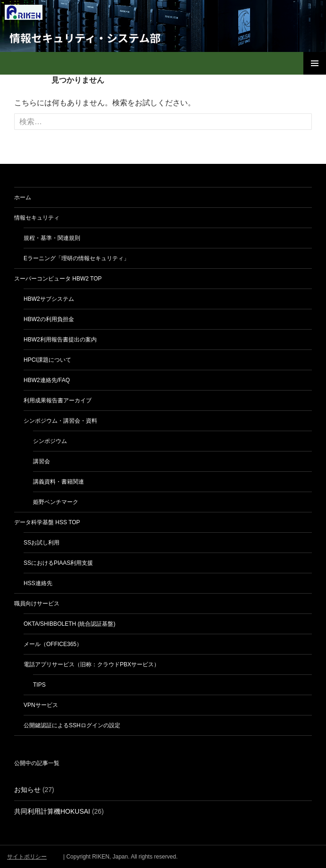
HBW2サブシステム (49, 299)
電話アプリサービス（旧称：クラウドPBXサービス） (92, 664)
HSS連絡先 (38, 583)
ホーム (23, 197)
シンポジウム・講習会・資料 (60, 421)
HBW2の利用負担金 (49, 319)
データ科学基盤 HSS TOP (47, 522)
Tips (39, 685)
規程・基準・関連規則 (52, 238)
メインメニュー (315, 63)
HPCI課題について (47, 360)
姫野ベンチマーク (56, 502)
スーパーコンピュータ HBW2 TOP (58, 279)
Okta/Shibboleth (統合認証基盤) (69, 624)
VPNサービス (41, 705)
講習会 (42, 461)
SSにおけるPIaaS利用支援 (58, 563)
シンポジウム (50, 441)
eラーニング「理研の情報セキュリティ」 (76, 258)
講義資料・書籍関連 (59, 482)
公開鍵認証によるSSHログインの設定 (72, 725)
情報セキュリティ (37, 218)
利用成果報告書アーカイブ (58, 400)
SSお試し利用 (42, 543)
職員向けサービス (37, 604)
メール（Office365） (53, 644)
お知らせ (27, 790)
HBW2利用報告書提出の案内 (60, 340)
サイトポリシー (27, 857)
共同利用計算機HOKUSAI (52, 811)
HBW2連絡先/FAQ (47, 380)
